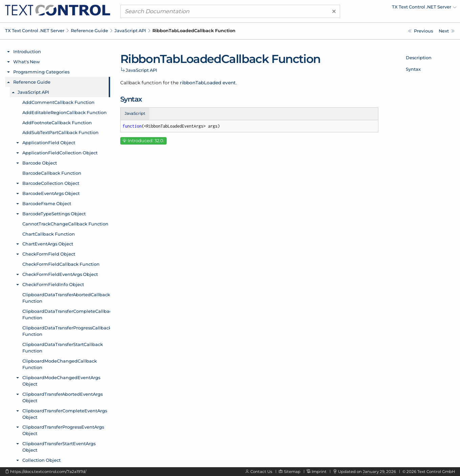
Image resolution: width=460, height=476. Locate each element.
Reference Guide (89, 30)
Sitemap (292, 472)
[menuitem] (397, 8)
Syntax (413, 69)
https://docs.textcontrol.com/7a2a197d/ (48, 472)
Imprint (319, 472)
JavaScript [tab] (135, 113)
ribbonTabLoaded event (208, 83)
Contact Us (261, 472)
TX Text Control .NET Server (35, 30)
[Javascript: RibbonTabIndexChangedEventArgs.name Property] (421, 31)
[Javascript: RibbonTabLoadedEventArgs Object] (447, 31)
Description (419, 58)
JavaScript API (130, 30)
